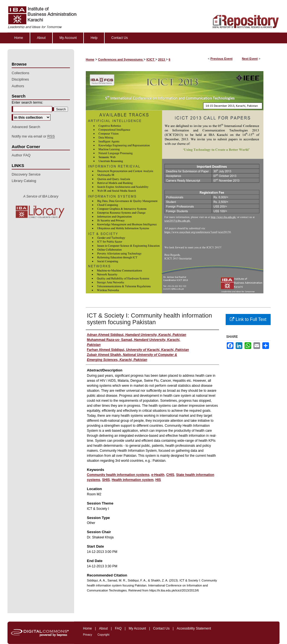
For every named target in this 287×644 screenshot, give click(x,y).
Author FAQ (21, 155)
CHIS (170, 475)
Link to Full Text (248, 319)
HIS (158, 480)
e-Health (158, 475)
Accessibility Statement (194, 628)
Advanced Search (26, 127)
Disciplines (20, 79)
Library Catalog (24, 181)
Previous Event (221, 59)
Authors (18, 86)
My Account (137, 628)
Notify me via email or (33, 136)
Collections (21, 73)
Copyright (103, 635)
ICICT (151, 59)
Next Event (250, 59)
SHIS (106, 480)
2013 (162, 59)
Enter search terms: (27, 102)
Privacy (88, 635)
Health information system (133, 480)
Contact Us (161, 628)
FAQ (118, 628)
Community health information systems (118, 475)
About (103, 628)
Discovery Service (26, 174)
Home (90, 59)
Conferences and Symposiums (121, 59)
